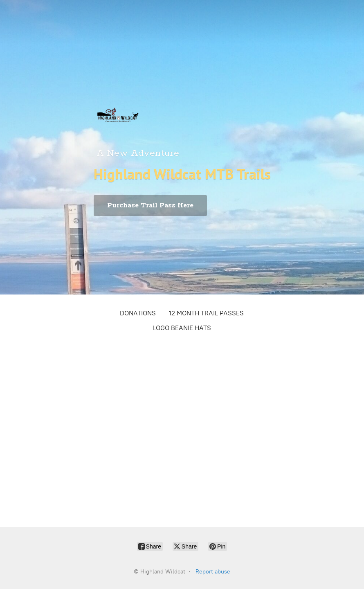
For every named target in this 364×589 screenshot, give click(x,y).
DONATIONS (138, 313)
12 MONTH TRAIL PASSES (206, 313)
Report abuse (213, 572)
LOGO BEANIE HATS (182, 328)
